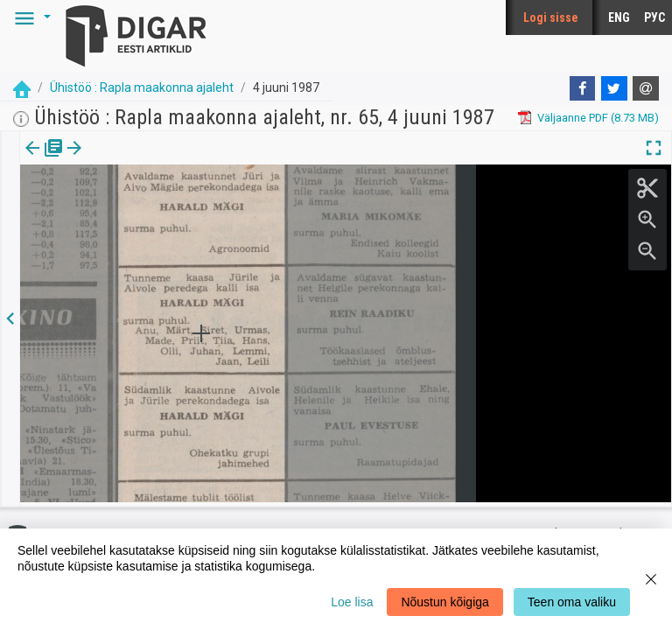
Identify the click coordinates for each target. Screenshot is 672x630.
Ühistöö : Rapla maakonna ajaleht (142, 87)
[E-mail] (646, 88)
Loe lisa (352, 602)
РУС (654, 17)
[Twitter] (614, 88)
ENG (619, 17)
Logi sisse (551, 17)
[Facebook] (583, 88)
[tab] (44, 161)
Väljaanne (44, 160)
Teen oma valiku (572, 602)
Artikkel (122, 160)
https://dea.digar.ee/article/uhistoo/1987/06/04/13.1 (152, 208)
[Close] (651, 579)
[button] (30, 17)
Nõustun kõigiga (444, 602)
